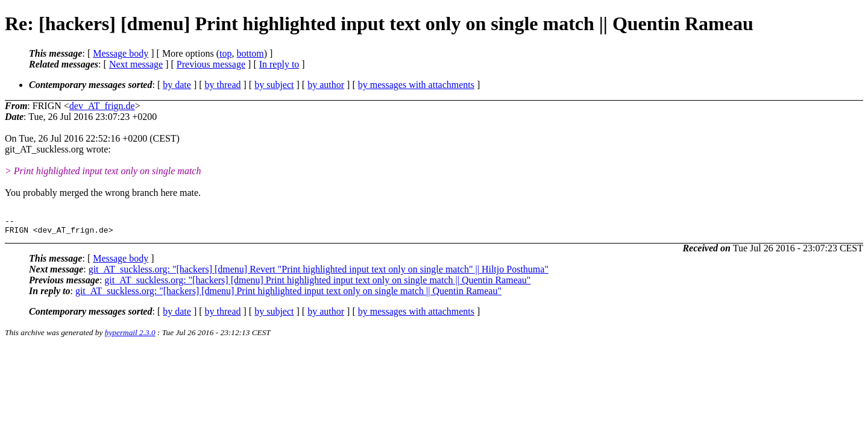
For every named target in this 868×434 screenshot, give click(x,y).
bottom (250, 53)
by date (177, 85)
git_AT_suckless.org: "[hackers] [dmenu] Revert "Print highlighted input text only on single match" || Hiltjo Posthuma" (319, 273)
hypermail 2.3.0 (130, 336)
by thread (223, 85)
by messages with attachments (416, 85)
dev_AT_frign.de (102, 106)
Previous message (211, 64)
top (225, 53)
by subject (274, 85)
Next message (136, 64)
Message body (121, 53)
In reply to (279, 64)
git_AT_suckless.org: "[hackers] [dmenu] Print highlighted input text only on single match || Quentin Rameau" (317, 284)
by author (326, 85)
